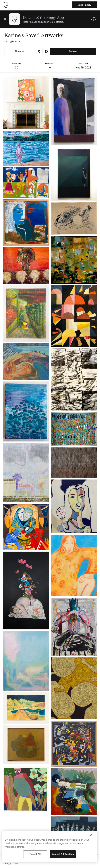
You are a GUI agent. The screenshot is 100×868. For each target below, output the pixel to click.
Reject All (35, 854)
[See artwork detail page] (26, 103)
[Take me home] (6, 5)
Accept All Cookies (63, 854)
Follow (73, 51)
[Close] (91, 835)
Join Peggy (84, 5)
